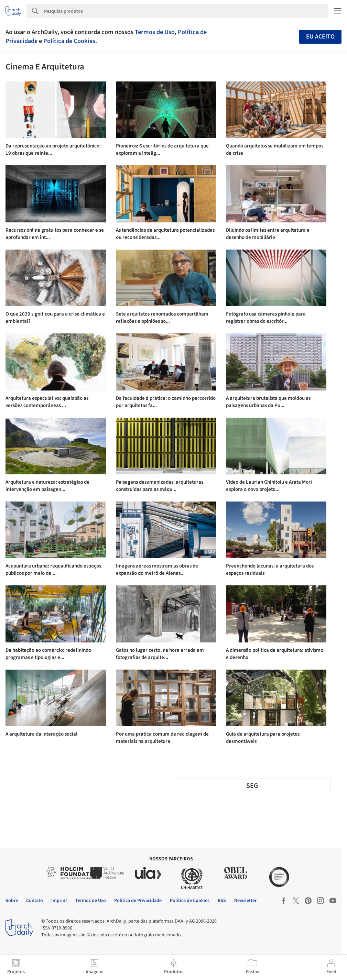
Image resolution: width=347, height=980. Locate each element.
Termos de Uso (155, 32)
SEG (252, 786)
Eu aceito (320, 37)
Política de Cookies (69, 41)
